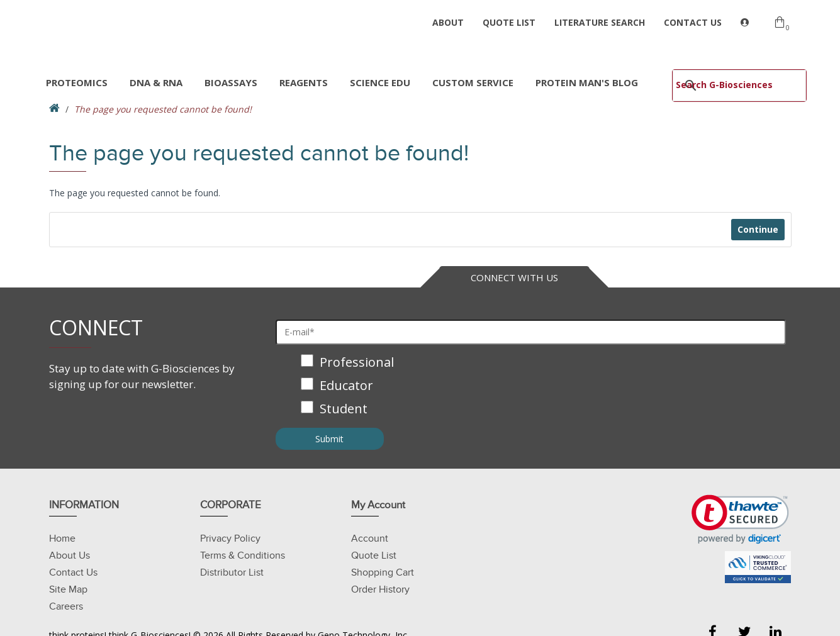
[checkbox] (531, 387)
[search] (725, 84)
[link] (740, 519)
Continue (758, 229)
